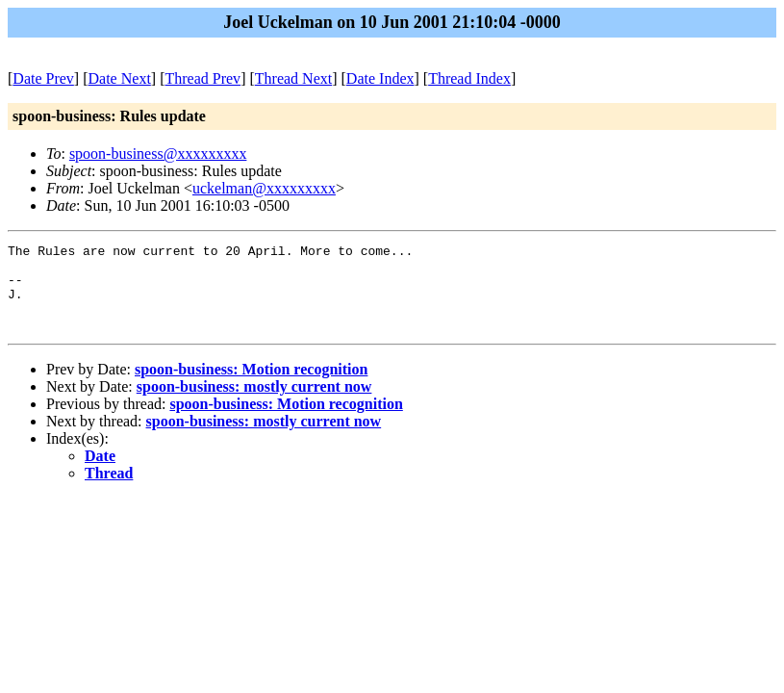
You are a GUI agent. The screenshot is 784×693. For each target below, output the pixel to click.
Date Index (380, 78)
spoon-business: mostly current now (254, 404)
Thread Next (293, 78)
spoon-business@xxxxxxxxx (158, 154)
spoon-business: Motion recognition (251, 386)
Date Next (120, 78)
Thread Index (469, 78)
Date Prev (43, 78)
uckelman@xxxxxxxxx (264, 188)
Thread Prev (202, 78)
